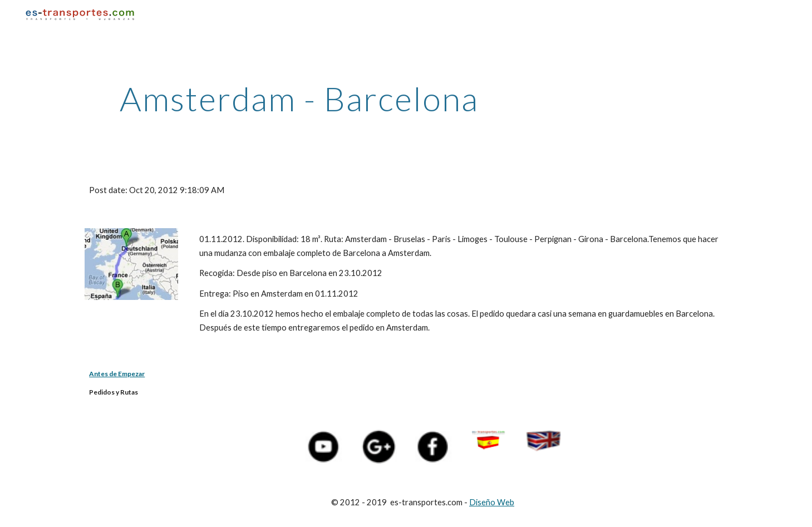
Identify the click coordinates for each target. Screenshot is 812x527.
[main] (299, 98)
